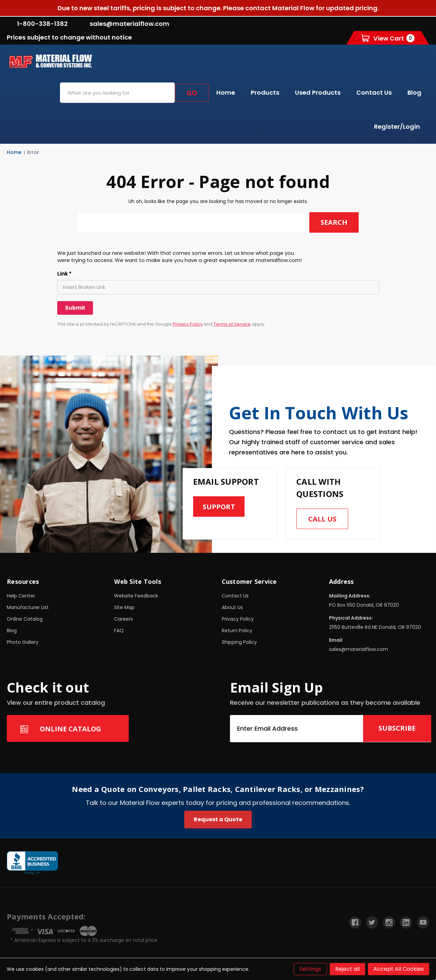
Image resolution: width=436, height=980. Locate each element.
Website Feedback (136, 596)
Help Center (21, 596)
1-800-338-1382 (37, 24)
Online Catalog (25, 619)
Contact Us (374, 92)
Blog (414, 92)
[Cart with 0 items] (388, 38)
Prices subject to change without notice (69, 37)
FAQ (119, 631)
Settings (310, 969)
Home (226, 92)
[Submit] (75, 308)
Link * (64, 274)
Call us (322, 519)
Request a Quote (218, 819)
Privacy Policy (188, 324)
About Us (232, 607)
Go (192, 93)
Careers (123, 619)
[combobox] (117, 93)
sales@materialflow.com (124, 24)
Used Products (318, 92)
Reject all (347, 969)
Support (219, 507)
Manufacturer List (28, 607)
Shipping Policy (239, 642)
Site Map (124, 607)
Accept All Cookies (399, 969)
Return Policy (237, 631)
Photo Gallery (23, 642)
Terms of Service (232, 324)
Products (265, 92)
